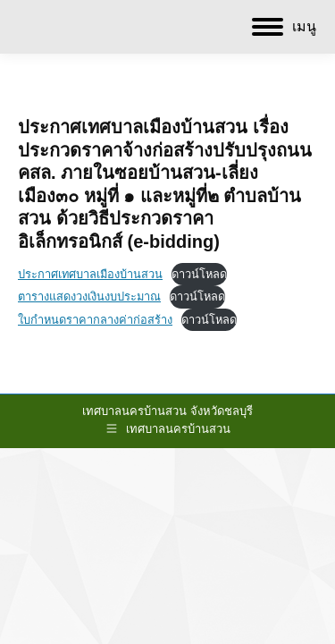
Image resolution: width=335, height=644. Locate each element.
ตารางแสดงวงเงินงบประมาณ (89, 297)
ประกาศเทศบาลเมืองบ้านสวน (90, 274)
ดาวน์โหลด (199, 274)
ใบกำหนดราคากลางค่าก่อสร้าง (95, 320)
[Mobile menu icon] (284, 27)
